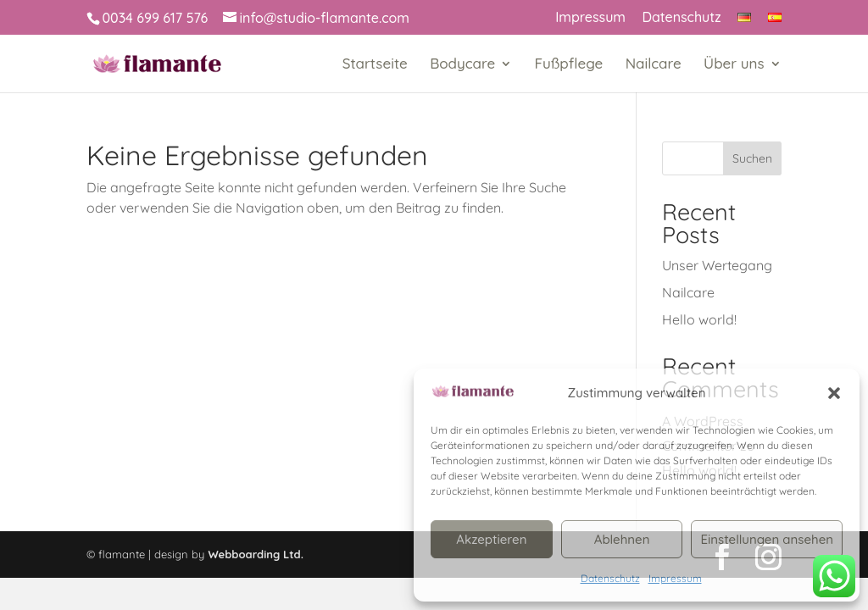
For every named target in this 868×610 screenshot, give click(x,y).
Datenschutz (610, 578)
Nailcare (654, 65)
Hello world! (699, 319)
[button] (834, 393)
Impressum (675, 578)
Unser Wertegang (717, 265)
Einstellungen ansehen (767, 539)
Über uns (734, 65)
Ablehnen (622, 539)
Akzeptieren (491, 539)
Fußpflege (569, 65)
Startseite (375, 65)
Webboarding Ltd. (256, 554)
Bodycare (462, 65)
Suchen (752, 158)
